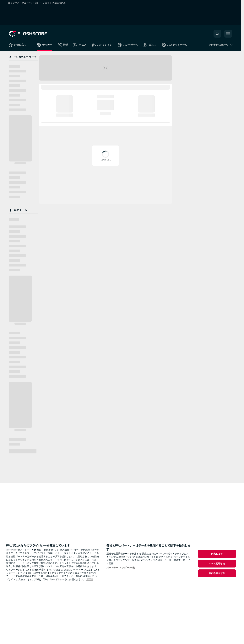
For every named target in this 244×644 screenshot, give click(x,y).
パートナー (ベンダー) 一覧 (121, 568)
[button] (217, 34)
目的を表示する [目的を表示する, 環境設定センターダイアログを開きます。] (217, 573)
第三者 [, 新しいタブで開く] (90, 579)
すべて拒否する (217, 564)
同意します (217, 554)
